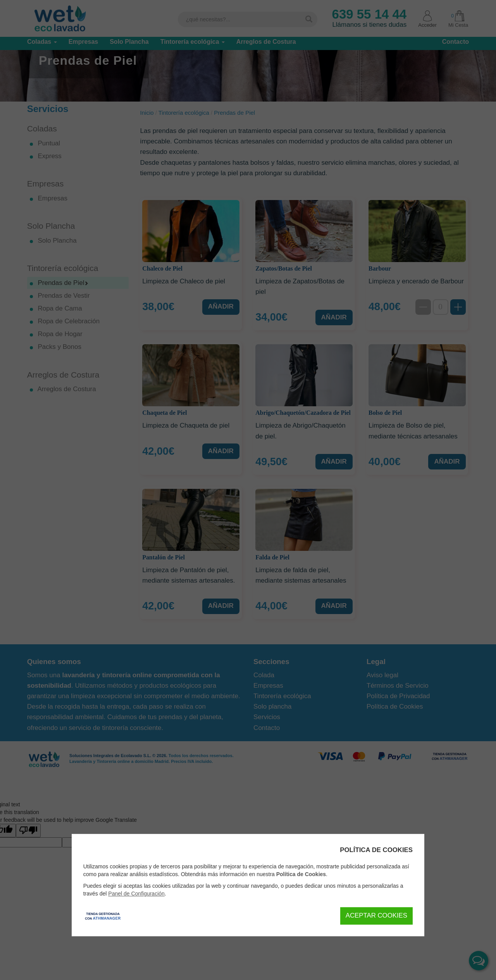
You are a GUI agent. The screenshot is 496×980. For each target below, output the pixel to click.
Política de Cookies (301, 874)
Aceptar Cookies (376, 915)
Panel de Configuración (136, 894)
